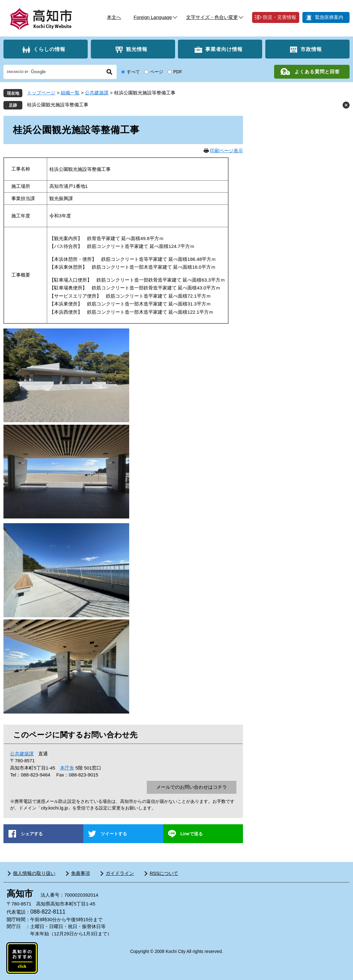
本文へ (114, 17)
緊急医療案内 (329, 17)
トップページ (41, 93)
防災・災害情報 (280, 17)
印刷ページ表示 (226, 151)
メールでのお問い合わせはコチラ (192, 787)
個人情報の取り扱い (34, 873)
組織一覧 (70, 93)
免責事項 (80, 873)
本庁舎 (67, 768)
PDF (178, 72)
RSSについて (164, 873)
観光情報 (137, 49)
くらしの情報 (49, 49)
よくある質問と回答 (317, 72)
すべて (133, 72)
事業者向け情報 (224, 49)
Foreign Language (153, 17)
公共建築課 (97, 93)
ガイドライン (120, 873)
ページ (157, 72)
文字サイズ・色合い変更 (212, 17)
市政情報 (311, 49)
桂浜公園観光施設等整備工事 (58, 105)
